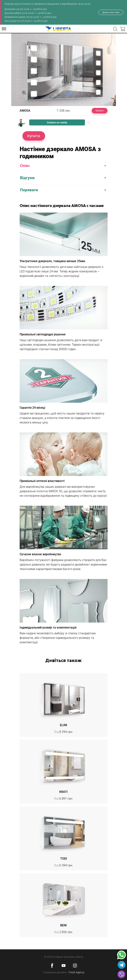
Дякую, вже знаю (111, 12)
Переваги (29, 190)
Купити (100, 111)
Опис (25, 166)
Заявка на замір (57, 122)
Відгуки (27, 178)
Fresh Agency (76, 972)
